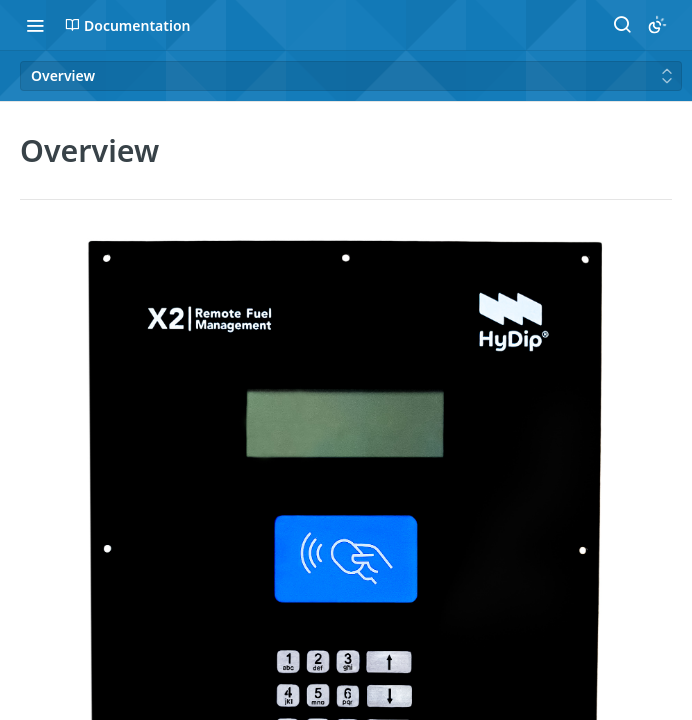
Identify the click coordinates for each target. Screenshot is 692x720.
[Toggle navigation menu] (35, 25)
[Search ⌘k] (622, 25)
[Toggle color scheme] (657, 25)
